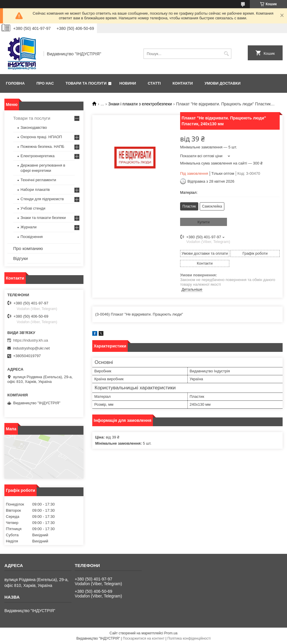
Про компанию (28, 248)
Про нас (45, 83)
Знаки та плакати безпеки (43, 218)
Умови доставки (222, 83)
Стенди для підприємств (42, 199)
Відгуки (20, 258)
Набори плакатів (35, 190)
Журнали (29, 227)
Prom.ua (171, 633)
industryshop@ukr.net (31, 348)
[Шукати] (226, 54)
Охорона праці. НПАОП (41, 137)
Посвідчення (32, 237)
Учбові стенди (33, 208)
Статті (154, 83)
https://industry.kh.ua (31, 340)
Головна (15, 83)
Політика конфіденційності (189, 638)
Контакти (183, 83)
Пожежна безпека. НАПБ (42, 147)
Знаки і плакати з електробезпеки (140, 104)
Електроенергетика (37, 156)
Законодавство (34, 127)
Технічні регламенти (38, 180)
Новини (128, 83)
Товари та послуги (86, 83)
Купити (204, 222)
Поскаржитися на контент (143, 638)
